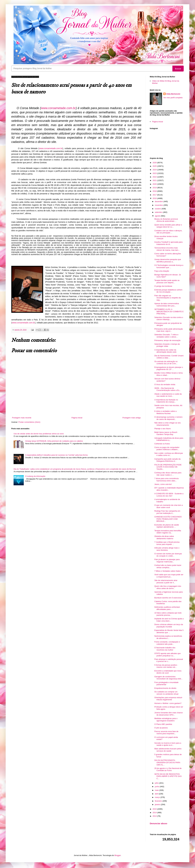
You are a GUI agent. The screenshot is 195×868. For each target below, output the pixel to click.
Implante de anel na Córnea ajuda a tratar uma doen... (169, 620)
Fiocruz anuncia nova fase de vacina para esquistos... (166, 733)
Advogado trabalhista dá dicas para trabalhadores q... (169, 439)
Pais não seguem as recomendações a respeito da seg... (167, 298)
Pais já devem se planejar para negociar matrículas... (167, 561)
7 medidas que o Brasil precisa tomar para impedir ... (167, 543)
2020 (155, 184)
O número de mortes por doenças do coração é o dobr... (168, 555)
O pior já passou (161, 728)
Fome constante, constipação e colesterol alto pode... (167, 643)
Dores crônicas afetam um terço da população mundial (169, 626)
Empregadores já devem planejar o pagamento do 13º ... (169, 368)
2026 (155, 163)
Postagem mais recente (22, 418)
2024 (155, 170)
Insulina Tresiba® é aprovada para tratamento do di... (168, 243)
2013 (155, 816)
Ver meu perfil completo (173, 98)
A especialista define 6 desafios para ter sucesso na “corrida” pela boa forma (56, 455)
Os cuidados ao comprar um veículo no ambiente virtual (166, 693)
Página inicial (77, 418)
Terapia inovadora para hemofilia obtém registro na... (168, 532)
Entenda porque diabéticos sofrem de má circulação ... (168, 291)
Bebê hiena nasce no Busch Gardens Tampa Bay (166, 433)
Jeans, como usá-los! (163, 484)
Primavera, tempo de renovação (167, 340)
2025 (155, 166)
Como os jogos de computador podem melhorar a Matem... (167, 448)
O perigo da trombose (163, 286)
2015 (155, 809)
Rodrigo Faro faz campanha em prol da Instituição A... (167, 512)
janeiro (158, 804)
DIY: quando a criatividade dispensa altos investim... (169, 489)
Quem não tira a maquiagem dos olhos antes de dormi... (168, 587)
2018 (155, 191)
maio (157, 790)
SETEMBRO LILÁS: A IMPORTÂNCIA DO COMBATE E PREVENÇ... (169, 311)
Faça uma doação (162, 271)
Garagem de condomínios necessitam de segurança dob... (168, 678)
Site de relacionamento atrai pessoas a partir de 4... (166, 581)
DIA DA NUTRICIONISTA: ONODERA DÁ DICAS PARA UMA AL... (167, 762)
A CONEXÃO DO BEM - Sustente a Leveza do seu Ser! (169, 495)
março (158, 797)
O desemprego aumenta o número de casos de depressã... (168, 418)
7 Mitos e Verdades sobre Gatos (167, 571)
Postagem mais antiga (131, 418)
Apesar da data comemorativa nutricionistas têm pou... (167, 305)
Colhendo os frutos (162, 444)
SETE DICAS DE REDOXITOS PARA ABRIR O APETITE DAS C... (168, 776)
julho (157, 783)
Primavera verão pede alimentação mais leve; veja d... (169, 330)
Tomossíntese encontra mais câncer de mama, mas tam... (167, 249)
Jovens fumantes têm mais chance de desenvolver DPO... (168, 714)
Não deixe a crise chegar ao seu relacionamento (167, 424)
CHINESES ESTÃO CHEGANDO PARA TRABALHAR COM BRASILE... (168, 519)
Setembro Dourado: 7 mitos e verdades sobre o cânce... (166, 336)
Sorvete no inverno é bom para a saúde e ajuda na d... (168, 744)
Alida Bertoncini (173, 94)
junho (157, 787)
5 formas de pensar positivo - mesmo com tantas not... (166, 666)
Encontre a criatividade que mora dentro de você (168, 672)
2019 (155, 188)
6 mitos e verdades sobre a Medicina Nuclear (165, 412)
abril (157, 794)
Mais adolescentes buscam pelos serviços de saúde (168, 750)
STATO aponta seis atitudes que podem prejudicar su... (167, 655)
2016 (155, 198)
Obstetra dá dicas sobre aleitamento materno (164, 537)
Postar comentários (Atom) (29, 422)
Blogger (118, 855)
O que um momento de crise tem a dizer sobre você (168, 506)
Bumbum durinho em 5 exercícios (168, 598)
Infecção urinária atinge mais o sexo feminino (167, 549)
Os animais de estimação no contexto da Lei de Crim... (166, 363)
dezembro (159, 201)
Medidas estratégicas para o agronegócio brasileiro (166, 720)
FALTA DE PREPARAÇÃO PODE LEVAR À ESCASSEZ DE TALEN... (168, 467)
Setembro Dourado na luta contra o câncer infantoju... (169, 318)
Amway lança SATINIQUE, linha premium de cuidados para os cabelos (54, 441)
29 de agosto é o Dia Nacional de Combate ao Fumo (168, 769)
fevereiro (159, 801)
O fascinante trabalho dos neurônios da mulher (165, 649)
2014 (155, 813)
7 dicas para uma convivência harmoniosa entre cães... (166, 480)
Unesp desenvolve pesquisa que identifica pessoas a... (168, 261)
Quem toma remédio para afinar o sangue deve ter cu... (168, 226)
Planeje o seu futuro (162, 429)
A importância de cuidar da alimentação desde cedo (165, 351)
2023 (155, 173)
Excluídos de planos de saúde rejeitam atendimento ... (167, 526)
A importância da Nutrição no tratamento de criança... (166, 401)
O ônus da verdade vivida (165, 384)
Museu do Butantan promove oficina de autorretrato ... (166, 220)
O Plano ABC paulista (163, 724)
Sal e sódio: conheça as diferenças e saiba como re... (169, 454)
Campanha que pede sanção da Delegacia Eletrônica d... (167, 460)
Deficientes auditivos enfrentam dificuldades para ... (167, 608)
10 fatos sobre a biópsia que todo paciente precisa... (168, 614)
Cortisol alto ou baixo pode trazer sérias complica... (168, 566)
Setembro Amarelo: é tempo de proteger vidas (167, 345)
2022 (155, 177)
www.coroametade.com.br (51, 148)
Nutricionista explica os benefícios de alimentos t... (168, 637)
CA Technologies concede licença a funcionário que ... (169, 266)
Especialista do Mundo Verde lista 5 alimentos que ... (169, 631)
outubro (158, 209)
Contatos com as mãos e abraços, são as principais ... (168, 232)
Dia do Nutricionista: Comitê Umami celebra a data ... (169, 357)
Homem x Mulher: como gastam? (168, 703)
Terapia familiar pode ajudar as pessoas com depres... (167, 281)
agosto (158, 216)
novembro (159, 205)
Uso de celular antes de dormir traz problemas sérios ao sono (39, 434)
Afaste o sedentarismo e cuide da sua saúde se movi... (168, 395)
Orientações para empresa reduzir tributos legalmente (168, 699)
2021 (155, 180)
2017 (155, 195)
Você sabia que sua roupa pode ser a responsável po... (169, 576)
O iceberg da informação (35, 476)
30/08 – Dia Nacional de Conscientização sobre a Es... (168, 389)
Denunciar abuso (158, 823)
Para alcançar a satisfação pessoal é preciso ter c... (169, 660)
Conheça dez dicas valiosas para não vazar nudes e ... (168, 474)
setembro (159, 212)
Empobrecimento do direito (165, 688)
